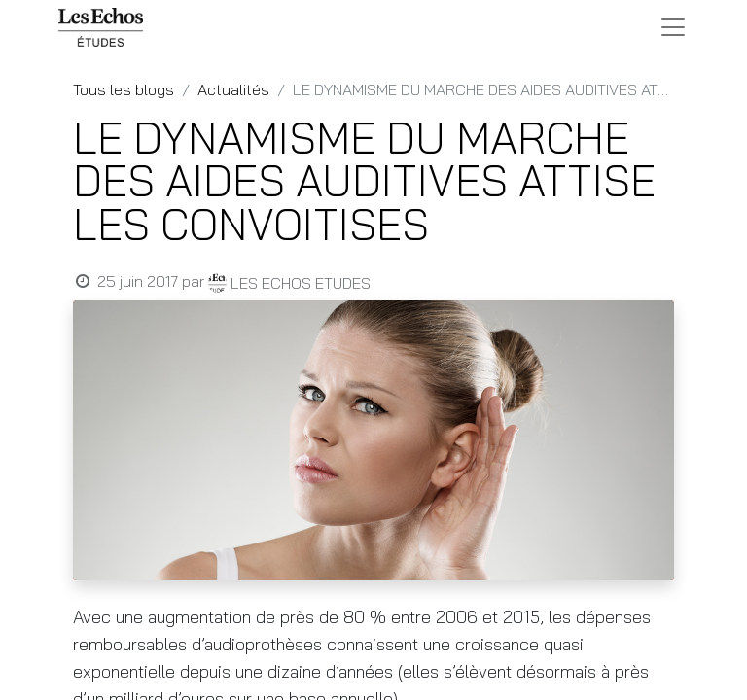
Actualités (233, 89)
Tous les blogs (124, 89)
